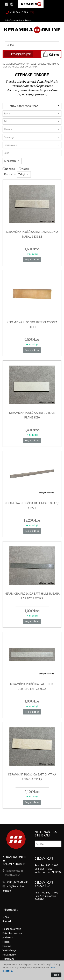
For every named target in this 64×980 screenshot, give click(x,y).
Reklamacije (9, 955)
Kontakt (7, 921)
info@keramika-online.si (18, 21)
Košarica (54, 55)
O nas (6, 917)
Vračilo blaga (9, 950)
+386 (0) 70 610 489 (17, 882)
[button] (32, 106)
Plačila (6, 942)
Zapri (56, 975)
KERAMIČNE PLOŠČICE (13, 64)
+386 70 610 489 (19, 13)
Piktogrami (8, 959)
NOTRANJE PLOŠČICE (36, 64)
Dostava (7, 946)
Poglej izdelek (32, 260)
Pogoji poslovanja (12, 929)
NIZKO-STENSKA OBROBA (25, 67)
